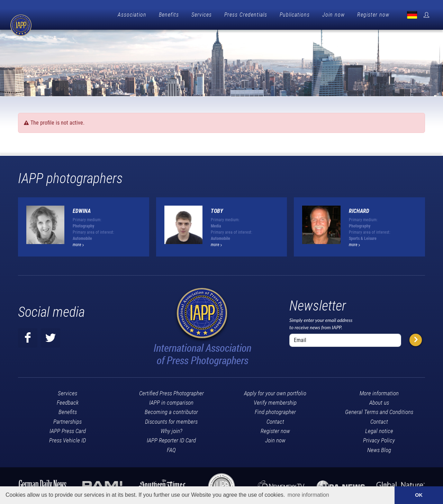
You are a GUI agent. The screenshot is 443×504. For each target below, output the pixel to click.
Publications (295, 15)
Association (132, 15)
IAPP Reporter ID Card (171, 439)
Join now (333, 15)
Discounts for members (171, 420)
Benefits (169, 15)
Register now (373, 15)
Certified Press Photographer (171, 391)
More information (379, 391)
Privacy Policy (379, 439)
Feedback (68, 401)
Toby (217, 209)
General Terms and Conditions (379, 410)
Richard (359, 209)
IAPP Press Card (68, 429)
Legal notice (379, 429)
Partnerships (67, 420)
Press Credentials (246, 15)
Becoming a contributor (171, 410)
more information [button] (308, 495)
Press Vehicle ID (67, 439)
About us (379, 401)
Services (202, 15)
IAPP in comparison (171, 401)
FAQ (171, 448)
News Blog (379, 448)
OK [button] (419, 495)
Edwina (82, 209)
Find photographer (275, 410)
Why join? (171, 429)
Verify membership (275, 401)
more (78, 243)
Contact (275, 420)
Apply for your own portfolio (275, 391)
